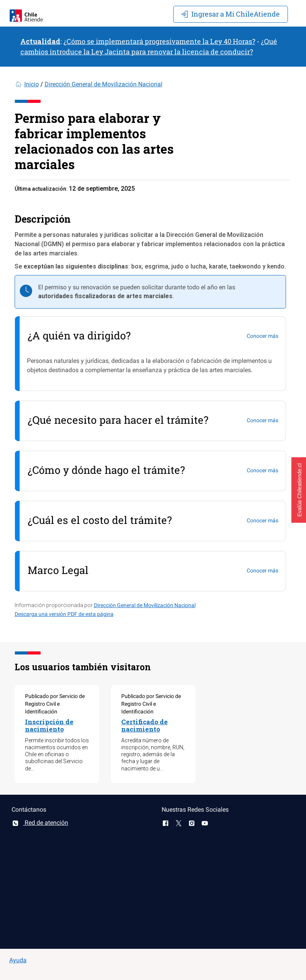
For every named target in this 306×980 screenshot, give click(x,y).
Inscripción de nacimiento (49, 725)
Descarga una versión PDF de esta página (64, 614)
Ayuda (18, 960)
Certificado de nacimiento (145, 725)
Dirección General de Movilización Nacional (104, 84)
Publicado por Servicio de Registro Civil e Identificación (55, 704)
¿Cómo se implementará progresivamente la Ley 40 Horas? (159, 41)
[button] (299, 490)
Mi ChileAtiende (231, 14)
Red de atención (40, 823)
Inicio (32, 84)
